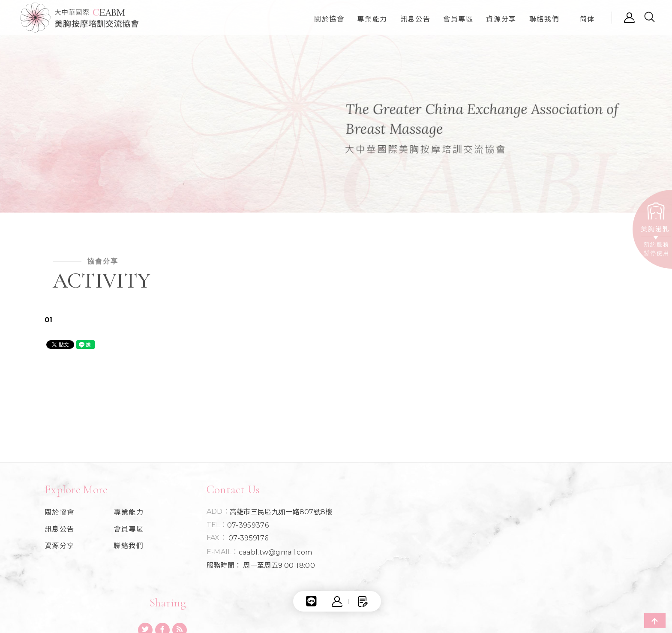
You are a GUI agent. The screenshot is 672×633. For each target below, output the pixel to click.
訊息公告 (60, 532)
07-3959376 (245, 528)
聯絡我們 (127, 549)
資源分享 (60, 549)
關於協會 (60, 515)
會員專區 (127, 532)
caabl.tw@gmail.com (273, 555)
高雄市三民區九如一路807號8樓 (279, 515)
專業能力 (127, 515)
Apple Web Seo (592, 585)
